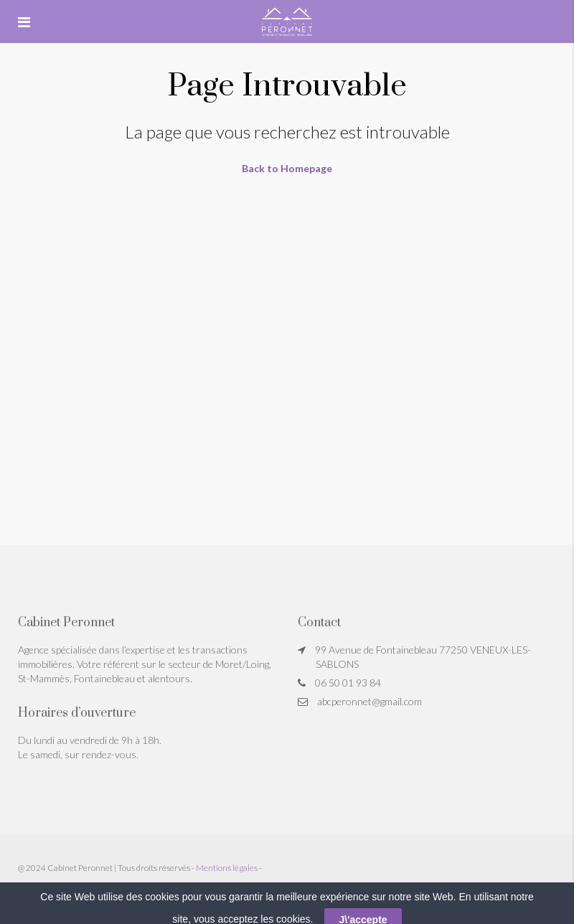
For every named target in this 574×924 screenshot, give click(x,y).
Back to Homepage (287, 168)
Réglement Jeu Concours (111, 891)
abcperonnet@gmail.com (370, 701)
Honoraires (39, 891)
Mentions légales (227, 868)
